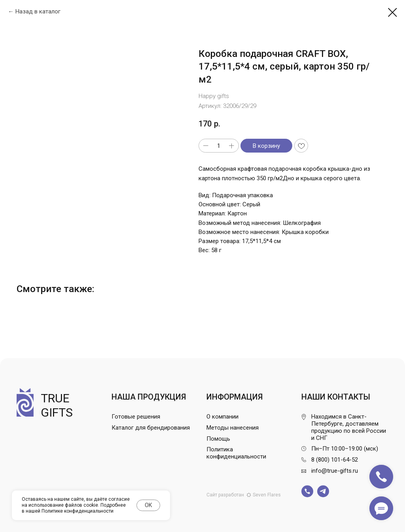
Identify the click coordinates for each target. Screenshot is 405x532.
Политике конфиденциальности (78, 511)
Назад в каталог (38, 11)
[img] (307, 491)
